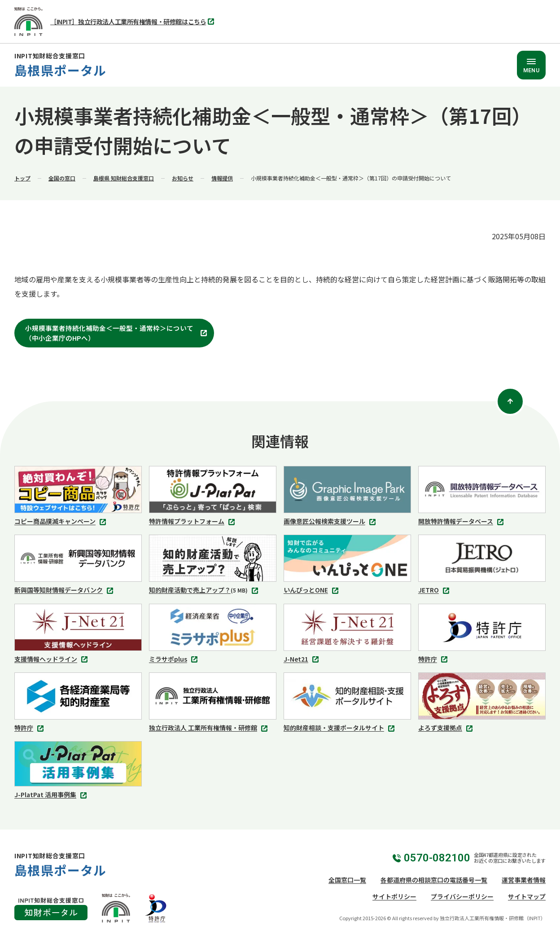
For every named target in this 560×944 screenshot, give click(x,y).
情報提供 (222, 178)
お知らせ (183, 178)
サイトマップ (527, 896)
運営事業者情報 (524, 880)
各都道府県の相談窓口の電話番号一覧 (434, 880)
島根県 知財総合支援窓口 (124, 178)
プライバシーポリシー (462, 896)
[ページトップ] (510, 401)
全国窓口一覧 (347, 880)
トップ (22, 178)
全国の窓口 (62, 178)
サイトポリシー (394, 896)
